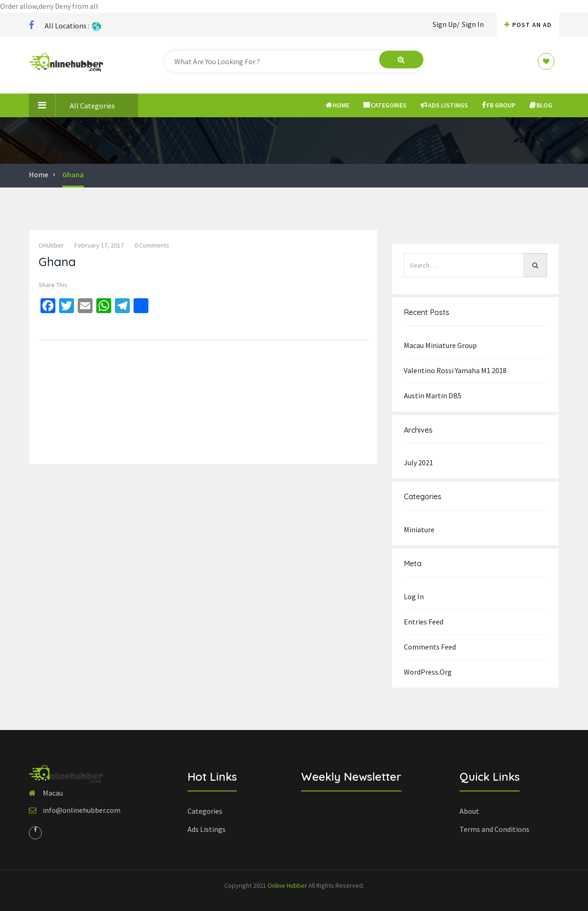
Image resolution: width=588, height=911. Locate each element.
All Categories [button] (72, 105)
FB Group (499, 105)
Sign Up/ (446, 24)
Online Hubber (287, 885)
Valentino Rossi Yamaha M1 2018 (455, 370)
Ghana (73, 174)
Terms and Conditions (494, 829)
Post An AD (528, 25)
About (469, 811)
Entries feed (424, 622)
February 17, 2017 (99, 245)
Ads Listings (444, 105)
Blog (541, 105)
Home (337, 105)
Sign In (473, 24)
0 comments (152, 245)
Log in (414, 596)
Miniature (419, 529)
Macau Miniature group (440, 345)
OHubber (51, 245)
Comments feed (430, 647)
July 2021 (418, 462)
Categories (385, 105)
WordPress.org (428, 672)
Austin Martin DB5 (433, 395)
